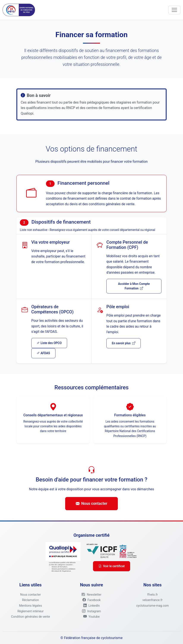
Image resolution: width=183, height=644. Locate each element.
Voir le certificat (112, 566)
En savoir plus (124, 343)
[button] (92, 595)
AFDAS (43, 353)
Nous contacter (92, 504)
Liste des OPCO (49, 343)
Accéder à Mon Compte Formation (134, 286)
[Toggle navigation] (174, 10)
